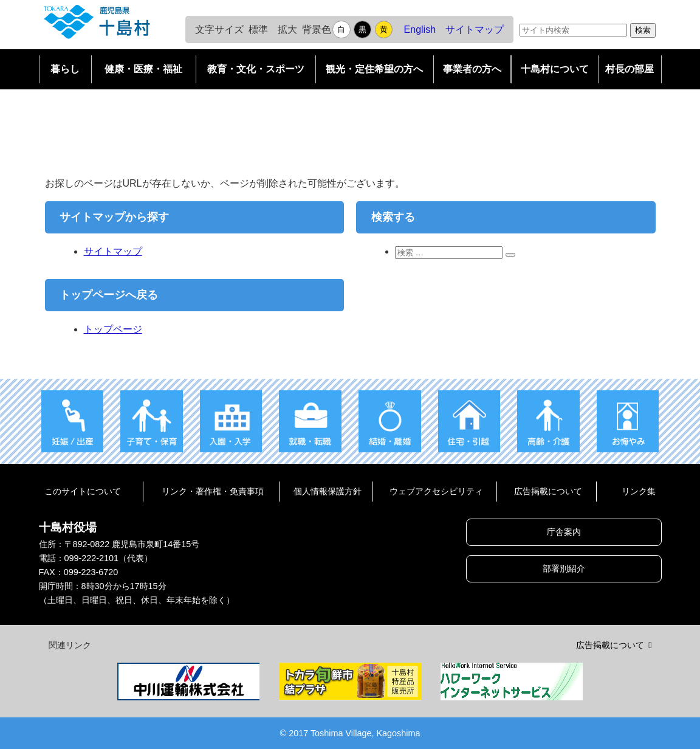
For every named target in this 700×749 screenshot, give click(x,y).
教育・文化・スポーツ (256, 69)
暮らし (65, 69)
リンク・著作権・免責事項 (213, 491)
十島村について (555, 69)
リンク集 (639, 491)
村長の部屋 (630, 69)
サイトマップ (475, 29)
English (420, 29)
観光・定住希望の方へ (374, 69)
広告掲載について (548, 491)
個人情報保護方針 (328, 491)
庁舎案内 (564, 532)
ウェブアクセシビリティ (436, 491)
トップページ (113, 329)
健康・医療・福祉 (143, 69)
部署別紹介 (564, 568)
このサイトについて (83, 491)
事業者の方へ (472, 69)
